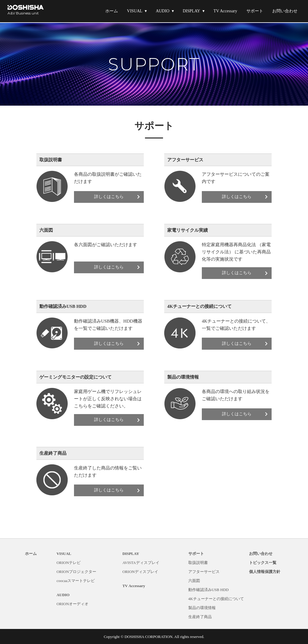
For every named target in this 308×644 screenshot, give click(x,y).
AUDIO (163, 11)
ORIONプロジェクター (76, 572)
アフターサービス (204, 572)
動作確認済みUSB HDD (209, 590)
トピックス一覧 (263, 563)
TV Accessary (225, 11)
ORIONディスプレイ (140, 572)
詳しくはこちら (118, 197)
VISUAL (135, 11)
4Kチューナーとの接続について (216, 599)
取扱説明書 (198, 563)
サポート (255, 11)
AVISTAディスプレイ (141, 563)
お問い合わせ (285, 11)
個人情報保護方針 (265, 572)
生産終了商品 (200, 617)
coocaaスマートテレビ (76, 581)
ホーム (112, 11)
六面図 (194, 581)
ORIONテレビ (69, 563)
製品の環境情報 (202, 608)
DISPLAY (192, 11)
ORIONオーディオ (72, 604)
